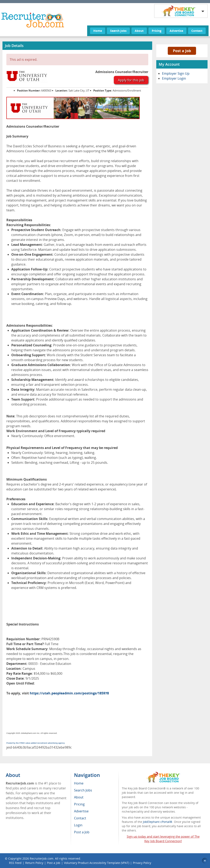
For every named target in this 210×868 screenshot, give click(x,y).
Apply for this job (131, 80)
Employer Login (174, 78)
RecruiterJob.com (42, 858)
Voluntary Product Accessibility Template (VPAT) (97, 863)
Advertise (176, 31)
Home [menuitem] (79, 783)
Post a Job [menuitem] (82, 832)
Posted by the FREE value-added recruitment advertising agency (36, 743)
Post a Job (182, 51)
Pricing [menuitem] (79, 804)
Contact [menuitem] (80, 818)
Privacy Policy (142, 863)
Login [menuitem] (78, 825)
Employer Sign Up (176, 73)
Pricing (157, 31)
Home (98, 31)
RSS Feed (15, 863)
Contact (197, 31)
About (139, 31)
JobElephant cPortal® (158, 822)
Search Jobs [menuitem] (83, 790)
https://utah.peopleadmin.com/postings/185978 (69, 693)
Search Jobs (118, 31)
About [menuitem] (79, 797)
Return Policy (34, 863)
